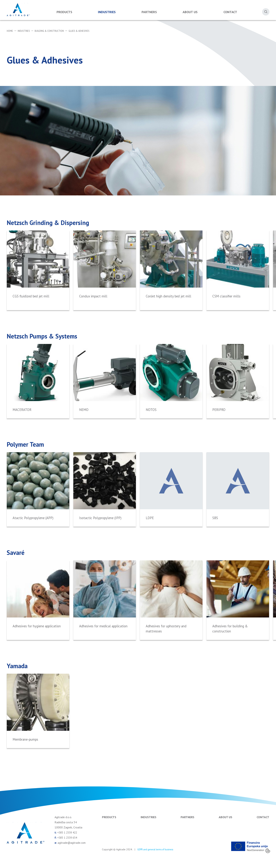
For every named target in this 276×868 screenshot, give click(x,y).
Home (10, 31)
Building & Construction (53, 31)
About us (190, 12)
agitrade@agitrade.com (72, 849)
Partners (149, 12)
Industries (107, 12)
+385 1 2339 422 (68, 839)
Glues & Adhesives (86, 31)
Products (64, 12)
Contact (230, 12)
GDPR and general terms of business (158, 856)
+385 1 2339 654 (68, 844)
